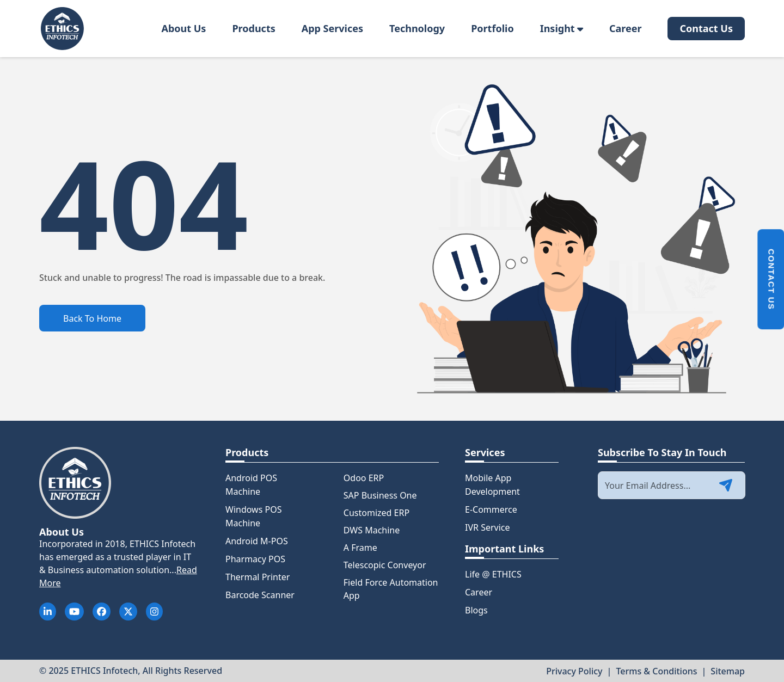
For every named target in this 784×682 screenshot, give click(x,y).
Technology (417, 28)
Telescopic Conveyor (385, 565)
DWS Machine (372, 530)
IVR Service (488, 527)
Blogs (476, 610)
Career (626, 28)
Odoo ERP (364, 478)
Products (253, 28)
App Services (332, 28)
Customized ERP (376, 513)
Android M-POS (257, 541)
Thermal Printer (258, 577)
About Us (183, 28)
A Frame (360, 548)
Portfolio (492, 28)
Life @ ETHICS (493, 574)
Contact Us (706, 28)
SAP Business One (380, 495)
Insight (562, 28)
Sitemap (728, 671)
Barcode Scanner (260, 595)
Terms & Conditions (656, 671)
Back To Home (92, 318)
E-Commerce (491, 509)
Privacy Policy (574, 671)
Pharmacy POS (255, 559)
